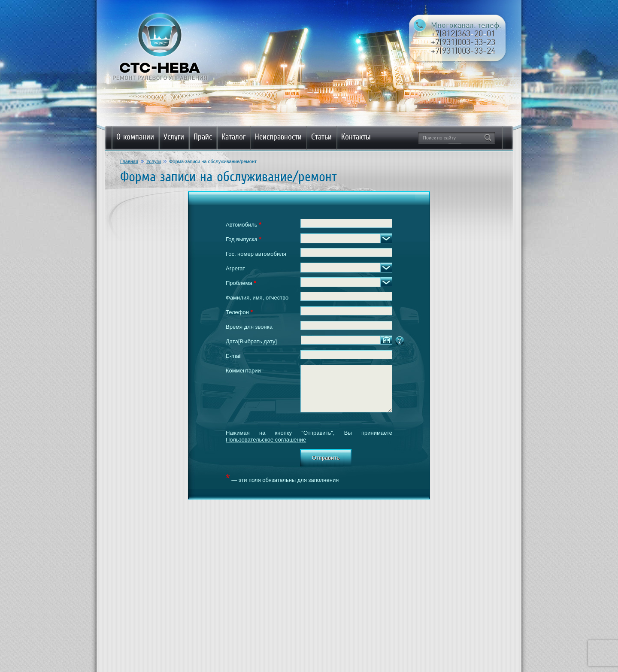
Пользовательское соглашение (266, 440)
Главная (129, 161)
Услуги (154, 161)
